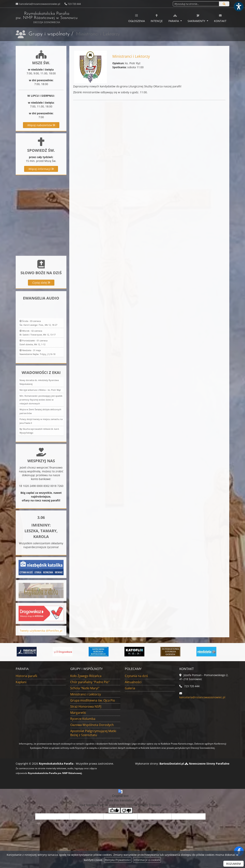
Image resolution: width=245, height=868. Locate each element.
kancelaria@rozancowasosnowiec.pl (39, 4)
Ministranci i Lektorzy (86, 694)
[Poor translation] (127, 810)
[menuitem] (137, 18)
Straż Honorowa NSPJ (86, 706)
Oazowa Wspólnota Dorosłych (92, 725)
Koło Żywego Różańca (86, 676)
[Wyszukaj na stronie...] (196, 4)
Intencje (157, 18)
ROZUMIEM (234, 864)
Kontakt (220, 18)
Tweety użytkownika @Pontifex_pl (41, 640)
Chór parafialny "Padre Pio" (90, 682)
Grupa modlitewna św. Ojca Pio (93, 700)
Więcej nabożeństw (41, 125)
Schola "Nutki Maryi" (85, 688)
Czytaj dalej (41, 313)
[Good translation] (114, 810)
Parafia (174, 18)
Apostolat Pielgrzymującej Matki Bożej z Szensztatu (93, 733)
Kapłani (21, 682)
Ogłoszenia (137, 18)
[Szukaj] (224, 4)
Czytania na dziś (136, 676)
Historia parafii (26, 676)
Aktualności (133, 682)
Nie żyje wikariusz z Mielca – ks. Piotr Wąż (40, 462)
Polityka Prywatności (118, 860)
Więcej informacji (41, 169)
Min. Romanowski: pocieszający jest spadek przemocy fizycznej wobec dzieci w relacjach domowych (41, 471)
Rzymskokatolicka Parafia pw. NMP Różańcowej (47, 18)
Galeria (130, 688)
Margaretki (78, 713)
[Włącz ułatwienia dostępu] (238, 6)
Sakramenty (197, 18)
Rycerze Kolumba (83, 719)
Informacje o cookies (147, 860)
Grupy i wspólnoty (49, 34)
